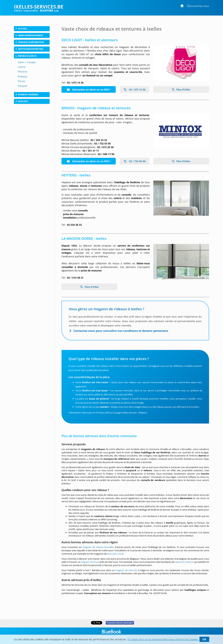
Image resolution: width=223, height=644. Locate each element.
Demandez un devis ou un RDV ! (89, 90)
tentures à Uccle (115, 554)
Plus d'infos (183, 90)
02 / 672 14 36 (134, 90)
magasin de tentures (126, 570)
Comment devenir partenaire (120, 623)
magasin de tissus (90, 562)
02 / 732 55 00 (134, 161)
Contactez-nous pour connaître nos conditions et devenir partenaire (121, 331)
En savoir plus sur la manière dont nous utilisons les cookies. (163, 639)
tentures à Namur (184, 562)
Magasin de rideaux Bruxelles (98, 547)
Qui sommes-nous (198, 6)
